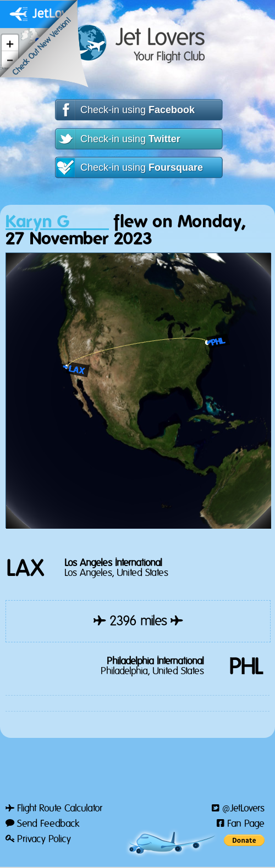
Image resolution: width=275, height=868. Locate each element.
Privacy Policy (38, 839)
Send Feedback (42, 824)
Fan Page (241, 824)
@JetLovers (238, 809)
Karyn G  (57, 222)
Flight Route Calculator (54, 809)
